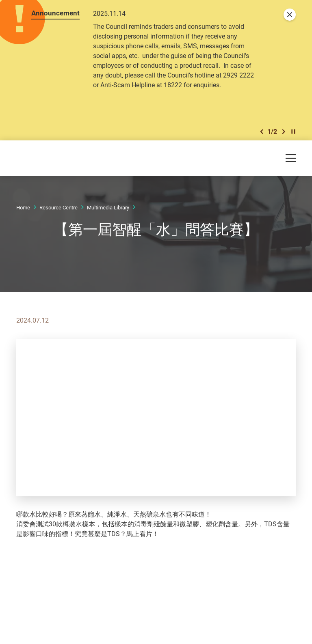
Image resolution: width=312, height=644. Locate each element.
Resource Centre (58, 210)
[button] (262, 133)
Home (23, 210)
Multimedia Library (108, 210)
